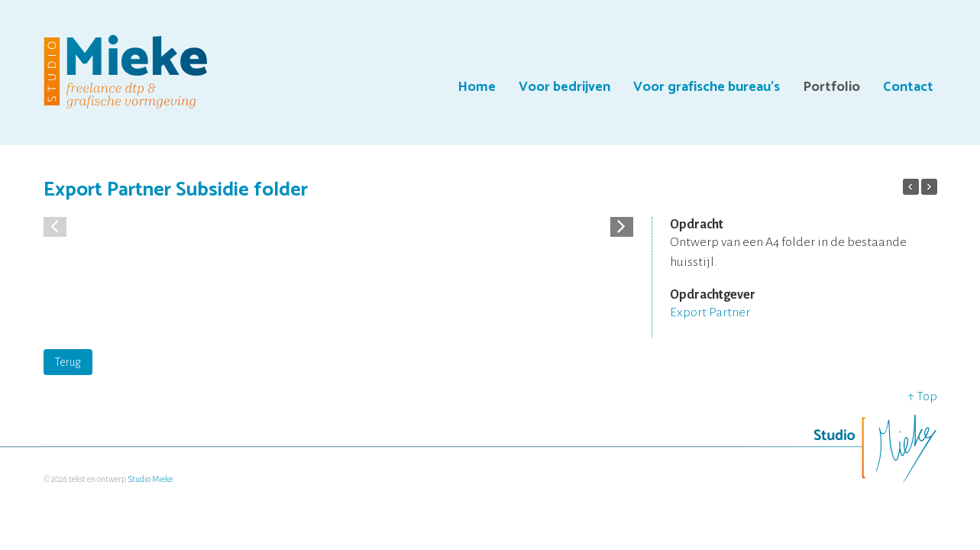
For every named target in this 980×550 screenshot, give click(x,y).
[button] (622, 225)
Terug (68, 362)
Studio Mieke (150, 479)
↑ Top (922, 396)
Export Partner (710, 312)
